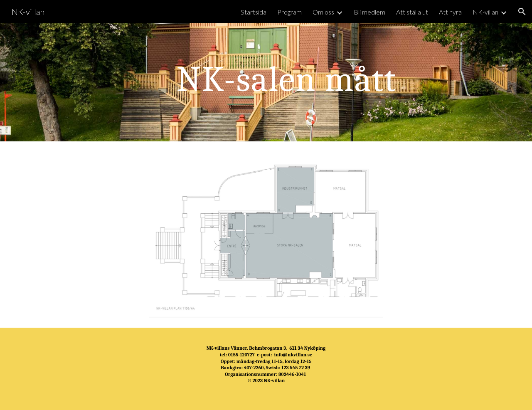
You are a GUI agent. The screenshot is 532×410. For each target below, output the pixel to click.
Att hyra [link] (450, 12)
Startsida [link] (254, 12)
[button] (522, 12)
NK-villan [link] (485, 12)
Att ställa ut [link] (412, 12)
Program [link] (289, 12)
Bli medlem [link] (369, 12)
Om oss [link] (323, 12)
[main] (286, 82)
